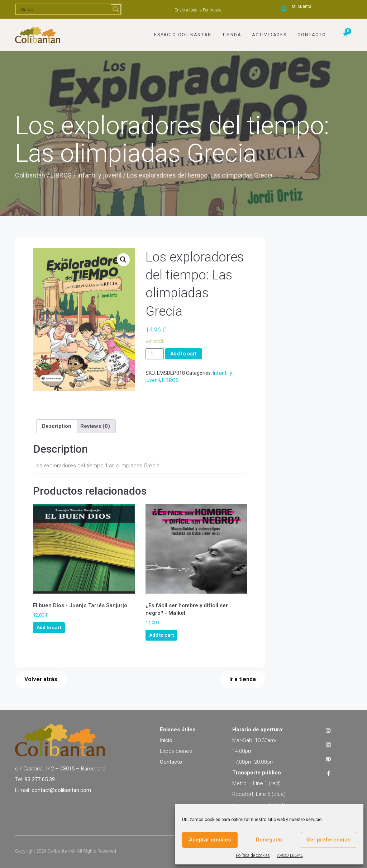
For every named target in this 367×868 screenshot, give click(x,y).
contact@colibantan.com (61, 790)
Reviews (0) (95, 426)
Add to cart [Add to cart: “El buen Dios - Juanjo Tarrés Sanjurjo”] (49, 628)
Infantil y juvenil (99, 175)
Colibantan (30, 175)
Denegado (269, 840)
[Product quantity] (155, 354)
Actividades (269, 35)
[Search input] (65, 9)
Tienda (232, 35)
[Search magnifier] (116, 9)
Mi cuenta (302, 6)
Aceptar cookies (210, 840)
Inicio (166, 740)
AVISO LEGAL (290, 855)
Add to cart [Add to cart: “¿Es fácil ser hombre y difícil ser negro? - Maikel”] (161, 635)
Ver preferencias (328, 840)
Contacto (312, 35)
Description (57, 426)
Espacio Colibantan (183, 35)
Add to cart (183, 354)
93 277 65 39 (40, 779)
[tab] (57, 426)
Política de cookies (253, 855)
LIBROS (61, 175)
